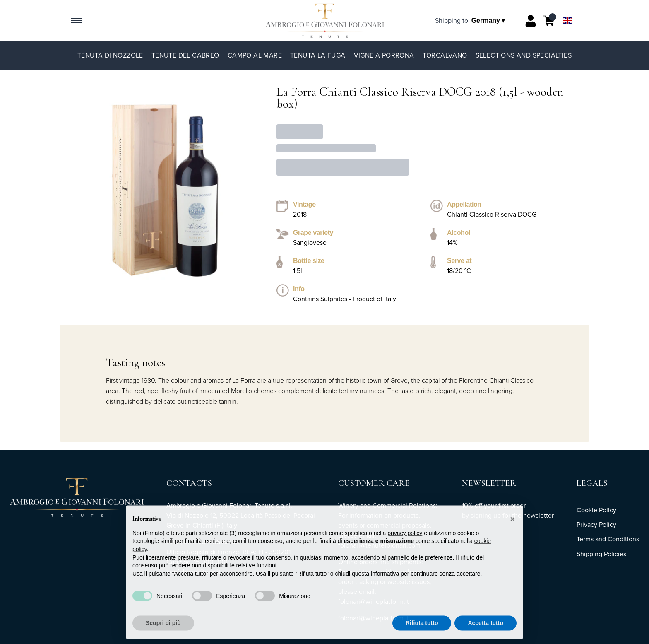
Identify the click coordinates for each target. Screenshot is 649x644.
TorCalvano (445, 55)
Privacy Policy (596, 525)
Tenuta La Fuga (318, 55)
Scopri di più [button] (163, 635)
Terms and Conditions (608, 539)
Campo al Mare (255, 55)
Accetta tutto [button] (486, 635)
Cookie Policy (596, 510)
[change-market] (471, 21)
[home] (325, 21)
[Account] (531, 21)
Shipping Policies (601, 554)
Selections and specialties (524, 55)
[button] (512, 531)
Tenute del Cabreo (185, 55)
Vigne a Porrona (384, 55)
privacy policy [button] (405, 545)
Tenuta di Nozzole (110, 55)
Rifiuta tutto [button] (422, 635)
